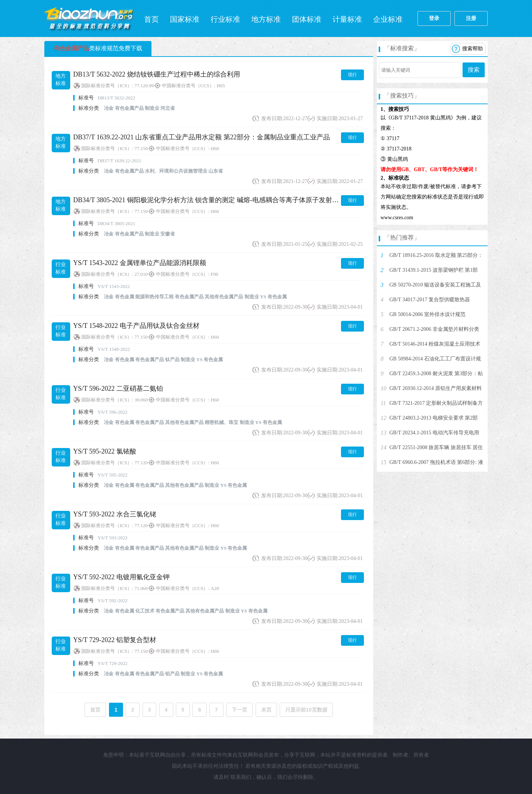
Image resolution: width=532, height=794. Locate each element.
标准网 (89, 18)
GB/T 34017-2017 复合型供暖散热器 (430, 300)
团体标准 (307, 19)
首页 (151, 19)
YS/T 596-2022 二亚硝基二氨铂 (118, 388)
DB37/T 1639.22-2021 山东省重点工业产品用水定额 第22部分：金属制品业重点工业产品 (202, 137)
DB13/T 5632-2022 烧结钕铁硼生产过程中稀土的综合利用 (157, 74)
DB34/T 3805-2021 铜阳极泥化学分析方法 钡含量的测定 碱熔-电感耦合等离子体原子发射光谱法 (213, 200)
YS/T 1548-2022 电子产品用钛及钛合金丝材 (136, 326)
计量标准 (347, 19)
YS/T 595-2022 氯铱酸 (105, 451)
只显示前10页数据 (306, 710)
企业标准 (388, 19)
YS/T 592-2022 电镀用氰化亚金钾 (121, 577)
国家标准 (185, 19)
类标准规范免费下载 (98, 48)
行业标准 (225, 19)
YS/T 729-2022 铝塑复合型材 (115, 640)
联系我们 (241, 777)
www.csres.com (397, 218)
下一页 (239, 710)
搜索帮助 (473, 49)
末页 (266, 710)
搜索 (474, 70)
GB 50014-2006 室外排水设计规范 (427, 314)
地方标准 (266, 19)
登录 (434, 18)
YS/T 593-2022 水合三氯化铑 (115, 514)
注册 (471, 18)
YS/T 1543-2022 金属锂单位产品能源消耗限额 (140, 263)
